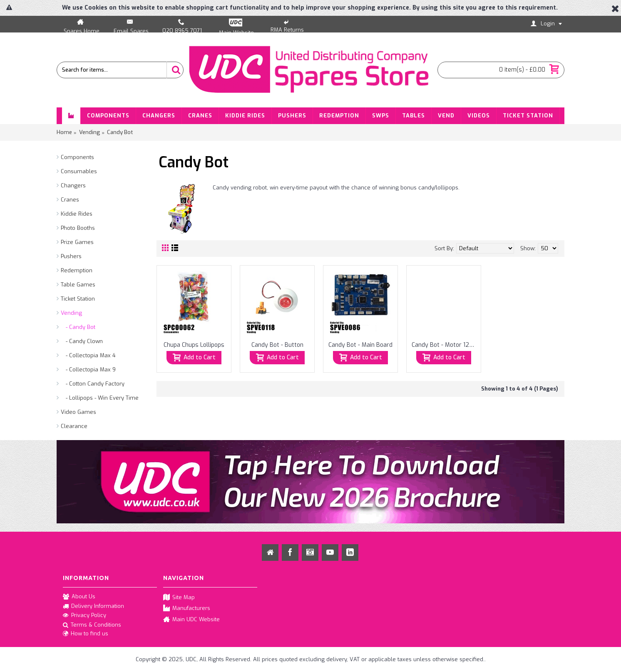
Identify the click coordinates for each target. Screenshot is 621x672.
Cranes (70, 200)
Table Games (78, 285)
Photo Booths (78, 228)
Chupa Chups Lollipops (194, 345)
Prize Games (77, 242)
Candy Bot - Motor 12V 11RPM (445, 345)
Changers (73, 185)
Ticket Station (78, 299)
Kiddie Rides (77, 214)
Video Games (78, 412)
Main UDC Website (191, 620)
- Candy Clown (82, 341)
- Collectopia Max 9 (88, 370)
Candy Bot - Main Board (360, 345)
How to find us (86, 634)
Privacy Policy (84, 616)
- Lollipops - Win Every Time (100, 398)
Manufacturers (187, 609)
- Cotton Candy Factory (93, 384)
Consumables (79, 171)
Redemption (77, 270)
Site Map (179, 598)
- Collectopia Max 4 (88, 355)
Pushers (71, 256)
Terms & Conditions (92, 625)
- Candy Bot (78, 327)
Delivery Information (93, 606)
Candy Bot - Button (277, 345)
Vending (71, 313)
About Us (79, 597)
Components (77, 157)
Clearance (74, 426)
